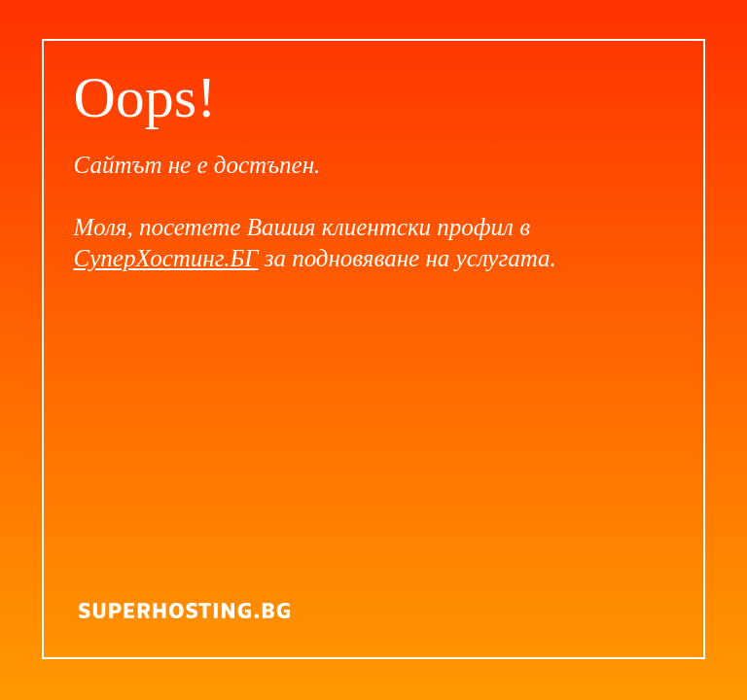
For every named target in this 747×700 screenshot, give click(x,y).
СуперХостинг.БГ (166, 258)
